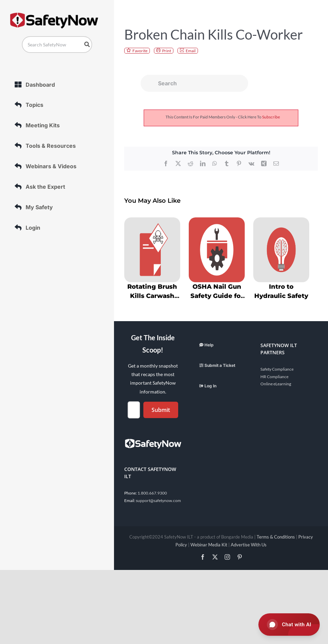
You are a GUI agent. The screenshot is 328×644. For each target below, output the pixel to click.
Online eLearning (276, 384)
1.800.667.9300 (152, 493)
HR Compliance (274, 377)
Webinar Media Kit (209, 545)
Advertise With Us (249, 545)
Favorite (140, 51)
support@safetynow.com (158, 500)
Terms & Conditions (276, 537)
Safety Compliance (277, 369)
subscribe (271, 117)
